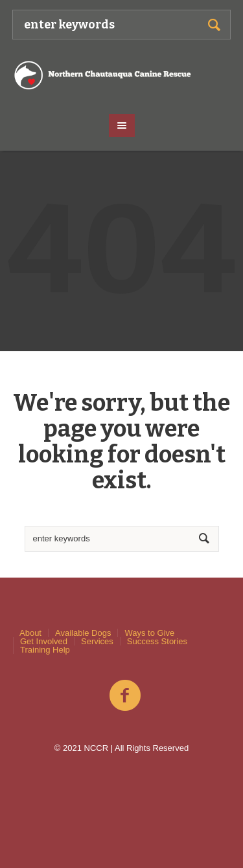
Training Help (45, 650)
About (30, 633)
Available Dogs (83, 633)
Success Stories (157, 641)
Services (97, 641)
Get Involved (44, 641)
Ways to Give (149, 633)
